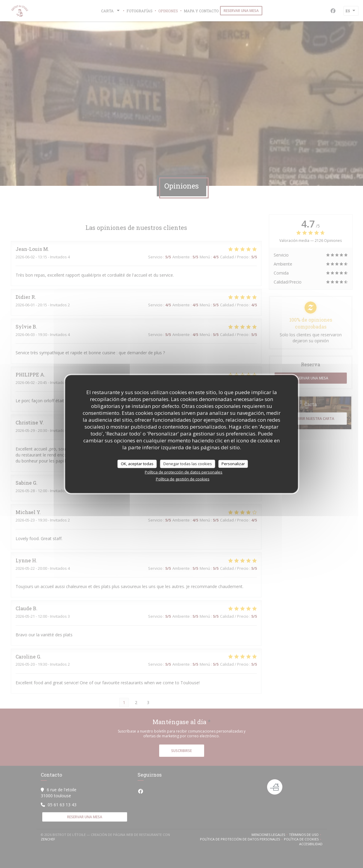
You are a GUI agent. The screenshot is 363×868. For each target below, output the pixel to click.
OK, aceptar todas (137, 464)
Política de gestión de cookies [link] (183, 479)
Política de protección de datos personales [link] (184, 472)
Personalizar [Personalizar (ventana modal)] (233, 464)
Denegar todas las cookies (188, 464)
